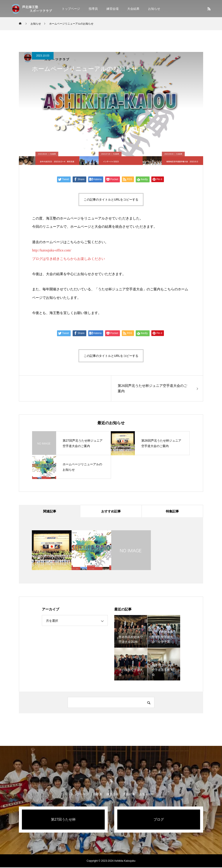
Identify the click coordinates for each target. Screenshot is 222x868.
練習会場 (113, 9)
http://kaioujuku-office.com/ (52, 250)
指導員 (93, 9)
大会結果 (133, 9)
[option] (52, 551)
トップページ (71, 9)
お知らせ (154, 9)
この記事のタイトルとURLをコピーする (111, 200)
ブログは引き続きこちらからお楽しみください (69, 259)
